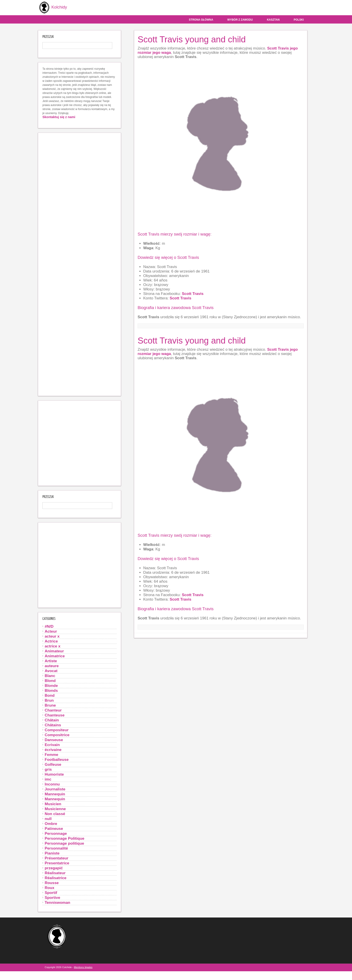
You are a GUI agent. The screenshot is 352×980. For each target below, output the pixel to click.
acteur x (52, 636)
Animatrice (55, 656)
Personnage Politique (65, 838)
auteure (52, 666)
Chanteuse (55, 715)
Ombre (51, 823)
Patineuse (54, 828)
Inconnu (52, 784)
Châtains (53, 725)
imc (48, 779)
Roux (49, 887)
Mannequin (55, 794)
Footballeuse (57, 759)
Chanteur (53, 710)
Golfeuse (53, 764)
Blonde (51, 685)
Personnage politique (64, 843)
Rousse (52, 883)
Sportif (51, 892)
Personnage (56, 833)
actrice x (53, 646)
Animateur (54, 651)
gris (48, 769)
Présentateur (57, 858)
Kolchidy (52, 8)
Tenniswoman (57, 902)
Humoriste (54, 774)
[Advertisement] (79, 264)
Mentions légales (83, 967)
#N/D (49, 626)
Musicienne (55, 809)
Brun (49, 700)
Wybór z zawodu (240, 19)
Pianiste (52, 853)
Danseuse (54, 740)
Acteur (51, 631)
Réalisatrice (56, 878)
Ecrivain (52, 744)
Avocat (51, 671)
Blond (50, 680)
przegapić (54, 868)
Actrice (51, 641)
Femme (51, 754)
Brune (50, 705)
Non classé (55, 813)
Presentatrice (57, 863)
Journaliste (55, 789)
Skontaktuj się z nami (59, 117)
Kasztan (273, 19)
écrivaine (53, 749)
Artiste (51, 661)
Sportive (52, 897)
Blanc (50, 675)
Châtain (52, 720)
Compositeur (57, 730)
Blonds (51, 690)
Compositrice (57, 735)
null (48, 818)
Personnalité (56, 848)
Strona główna (201, 19)
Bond (50, 695)
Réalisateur (55, 873)
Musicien (53, 804)
